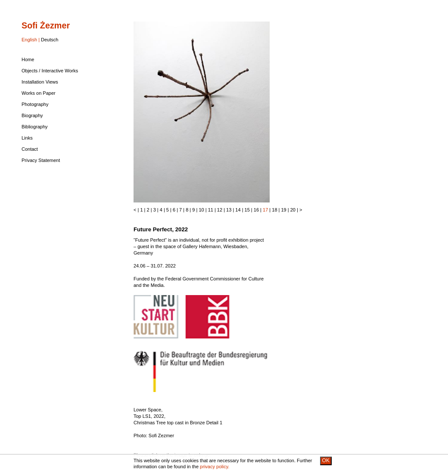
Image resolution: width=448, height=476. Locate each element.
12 (220, 210)
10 (201, 210)
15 (247, 210)
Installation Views (40, 82)
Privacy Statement (41, 160)
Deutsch (50, 40)
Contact (30, 149)
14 (238, 210)
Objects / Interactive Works (50, 71)
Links (27, 138)
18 (274, 210)
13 (229, 210)
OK (326, 460)
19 (284, 210)
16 (256, 210)
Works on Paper (39, 93)
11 (211, 210)
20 (293, 210)
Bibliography (35, 127)
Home (28, 59)
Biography (32, 115)
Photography (35, 104)
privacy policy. (215, 467)
